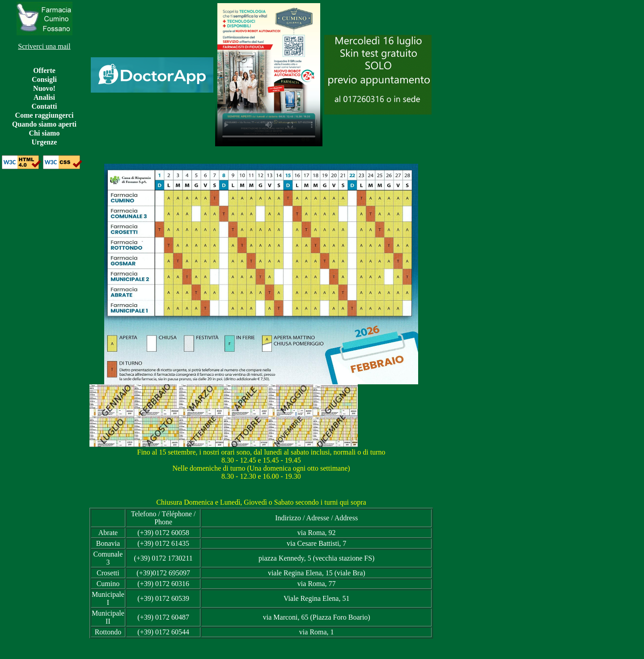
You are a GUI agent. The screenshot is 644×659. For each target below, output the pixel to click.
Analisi (44, 97)
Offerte (44, 70)
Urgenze (44, 142)
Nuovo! (44, 88)
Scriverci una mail (44, 46)
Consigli (44, 79)
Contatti (44, 106)
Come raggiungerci (44, 115)
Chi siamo (44, 133)
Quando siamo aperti (44, 124)
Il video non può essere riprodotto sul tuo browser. (269, 75)
